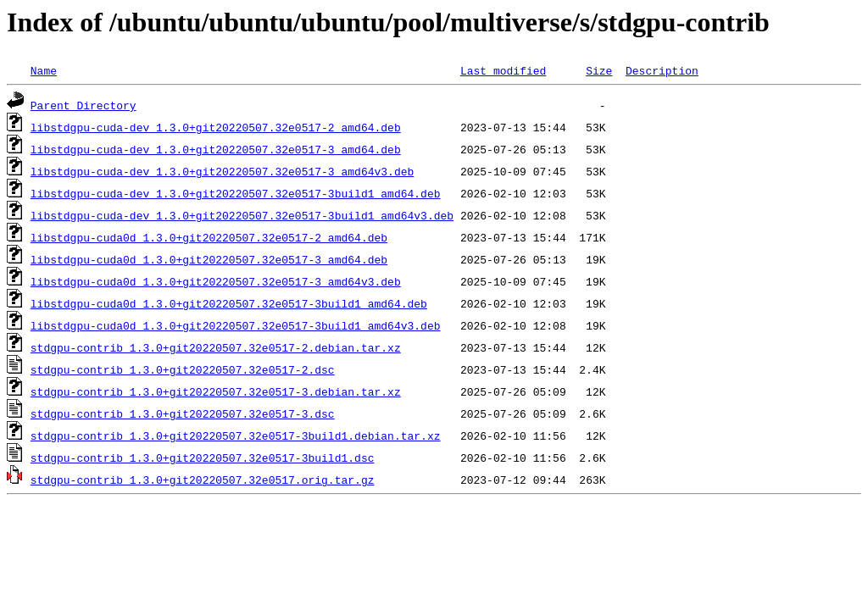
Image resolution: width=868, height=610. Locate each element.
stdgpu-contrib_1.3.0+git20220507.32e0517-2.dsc (183, 369)
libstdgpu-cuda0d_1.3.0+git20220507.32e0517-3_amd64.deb (209, 259)
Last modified (503, 70)
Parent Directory (83, 105)
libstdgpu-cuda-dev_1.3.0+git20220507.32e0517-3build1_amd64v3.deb (242, 215)
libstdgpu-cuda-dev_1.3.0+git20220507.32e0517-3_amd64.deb (216, 149)
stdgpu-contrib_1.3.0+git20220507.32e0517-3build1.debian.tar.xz (236, 435)
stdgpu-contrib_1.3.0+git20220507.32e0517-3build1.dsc (203, 457)
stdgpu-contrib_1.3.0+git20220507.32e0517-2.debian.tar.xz (216, 347)
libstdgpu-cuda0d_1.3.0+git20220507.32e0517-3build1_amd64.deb (229, 303)
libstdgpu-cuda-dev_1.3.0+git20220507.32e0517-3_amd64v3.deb (222, 171)
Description (662, 70)
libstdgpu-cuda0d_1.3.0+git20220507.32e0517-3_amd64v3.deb (216, 281)
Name (44, 70)
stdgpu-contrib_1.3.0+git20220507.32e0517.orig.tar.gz (203, 480)
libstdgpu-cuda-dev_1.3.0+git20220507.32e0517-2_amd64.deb (216, 127)
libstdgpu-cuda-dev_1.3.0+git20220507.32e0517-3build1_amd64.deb (236, 193)
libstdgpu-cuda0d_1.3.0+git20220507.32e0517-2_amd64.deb (209, 237)
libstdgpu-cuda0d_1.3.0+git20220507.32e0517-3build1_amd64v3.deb (236, 325)
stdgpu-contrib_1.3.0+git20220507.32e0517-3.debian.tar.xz (216, 391)
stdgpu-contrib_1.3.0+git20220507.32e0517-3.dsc (183, 413)
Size (599, 70)
